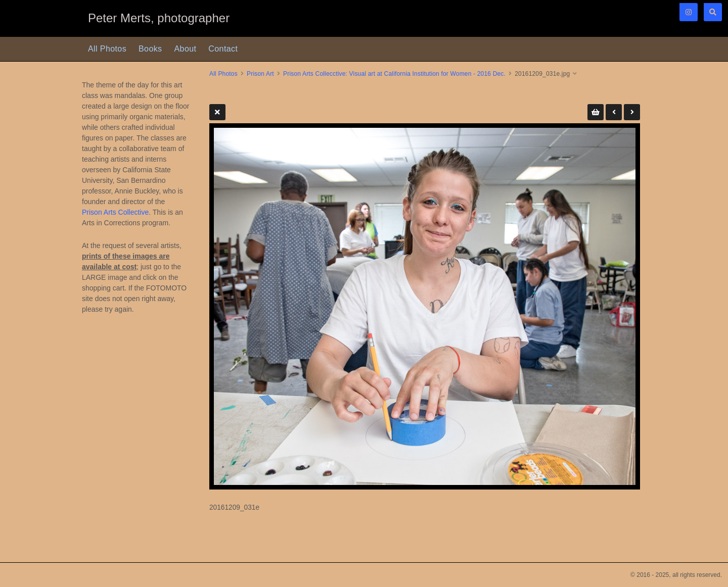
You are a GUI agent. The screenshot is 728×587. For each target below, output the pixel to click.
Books (150, 49)
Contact (223, 49)
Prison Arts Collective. (116, 212)
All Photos (107, 49)
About (186, 49)
